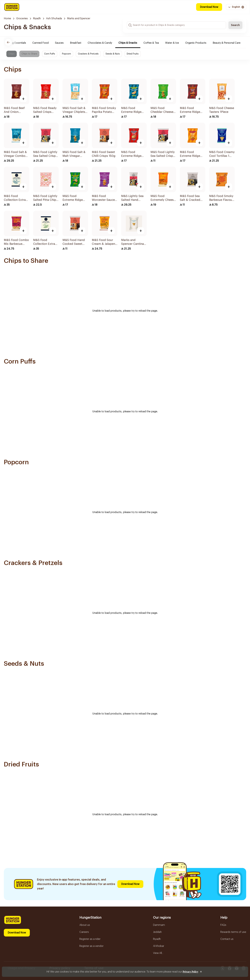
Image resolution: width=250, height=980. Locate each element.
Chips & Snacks (128, 43)
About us (85, 925)
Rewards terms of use (233, 932)
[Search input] (176, 25)
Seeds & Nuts (113, 54)
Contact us (227, 939)
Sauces (60, 43)
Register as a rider (90, 939)
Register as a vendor (91, 946)
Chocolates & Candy (100, 43)
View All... (158, 953)
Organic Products (196, 43)
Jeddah (157, 932)
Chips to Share (29, 54)
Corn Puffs (50, 54)
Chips (12, 54)
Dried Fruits (133, 54)
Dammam (159, 925)
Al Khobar (159, 946)
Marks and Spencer (79, 18)
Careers (84, 932)
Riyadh (37, 18)
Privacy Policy (190, 972)
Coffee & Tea (152, 43)
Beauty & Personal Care (227, 43)
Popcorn (66, 54)
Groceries (22, 18)
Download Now (209, 7)
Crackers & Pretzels (88, 54)
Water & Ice (173, 43)
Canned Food (41, 43)
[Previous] (8, 42)
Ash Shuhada (54, 18)
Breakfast (76, 43)
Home (7, 18)
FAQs (223, 925)
